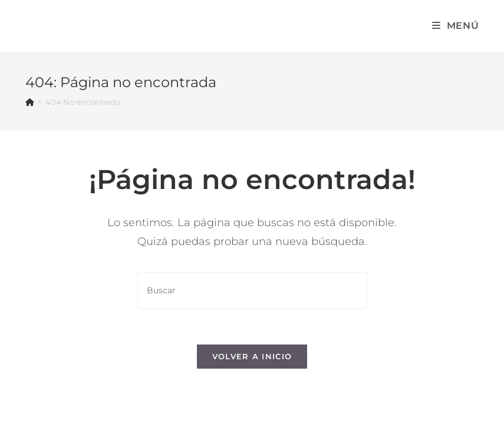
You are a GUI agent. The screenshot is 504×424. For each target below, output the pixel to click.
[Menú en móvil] (456, 26)
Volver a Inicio (252, 356)
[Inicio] (30, 102)
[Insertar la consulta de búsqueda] (252, 291)
